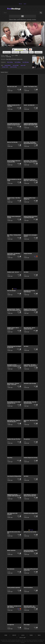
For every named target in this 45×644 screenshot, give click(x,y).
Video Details (7, 52)
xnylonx (34, 56)
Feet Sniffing (18, 62)
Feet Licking (10, 62)
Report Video (16, 52)
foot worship (16, 65)
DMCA (39, 635)
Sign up (20, 4)
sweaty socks (5, 67)
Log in (25, 4)
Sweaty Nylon (8, 65)
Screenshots (24, 52)
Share (31, 52)
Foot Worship (26, 62)
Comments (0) (38, 52)
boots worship (13, 67)
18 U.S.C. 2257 (22, 638)
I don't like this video (27, 50)
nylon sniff (23, 65)
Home (6, 635)
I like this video (13, 50)
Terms (31, 635)
